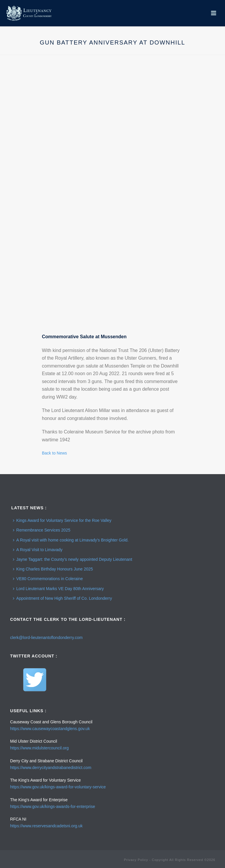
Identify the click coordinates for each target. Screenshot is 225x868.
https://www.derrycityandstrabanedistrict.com (51, 768)
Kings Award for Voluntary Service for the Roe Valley (62, 520)
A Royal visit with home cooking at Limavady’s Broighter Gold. (71, 540)
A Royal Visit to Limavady (38, 550)
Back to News (54, 453)
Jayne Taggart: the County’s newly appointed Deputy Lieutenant (73, 559)
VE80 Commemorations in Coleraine (48, 579)
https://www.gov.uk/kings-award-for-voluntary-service (58, 787)
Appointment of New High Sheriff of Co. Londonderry (63, 598)
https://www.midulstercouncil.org (40, 748)
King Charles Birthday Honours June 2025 (53, 569)
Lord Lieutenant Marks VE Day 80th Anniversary (58, 589)
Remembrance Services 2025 (42, 530)
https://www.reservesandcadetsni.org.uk (46, 826)
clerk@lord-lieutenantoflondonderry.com (46, 638)
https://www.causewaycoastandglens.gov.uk (50, 729)
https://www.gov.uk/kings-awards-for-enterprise (53, 807)
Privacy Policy (136, 860)
